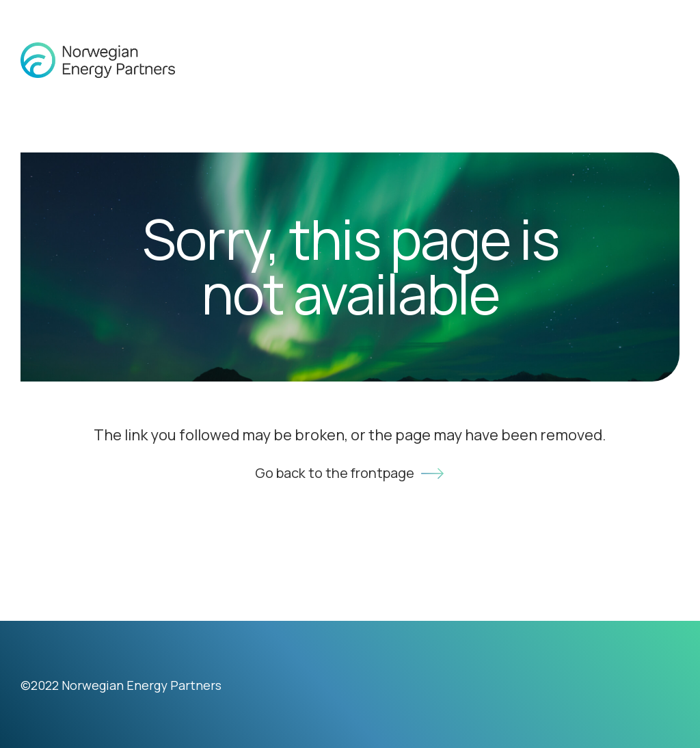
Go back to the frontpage (350, 473)
